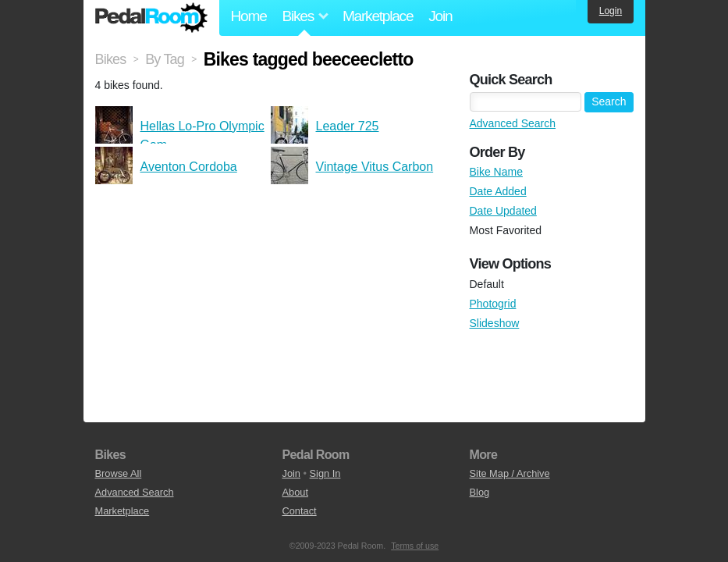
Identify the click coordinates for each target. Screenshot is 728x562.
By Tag (165, 59)
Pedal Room (151, 18)
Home (249, 16)
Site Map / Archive (510, 473)
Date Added (498, 191)
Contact (300, 511)
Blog (480, 492)
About (295, 492)
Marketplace (378, 16)
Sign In (325, 473)
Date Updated (503, 211)
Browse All (119, 473)
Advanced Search (513, 123)
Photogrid (493, 304)
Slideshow (495, 323)
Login (611, 11)
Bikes (111, 59)
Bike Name (496, 172)
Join (440, 16)
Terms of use (415, 546)
